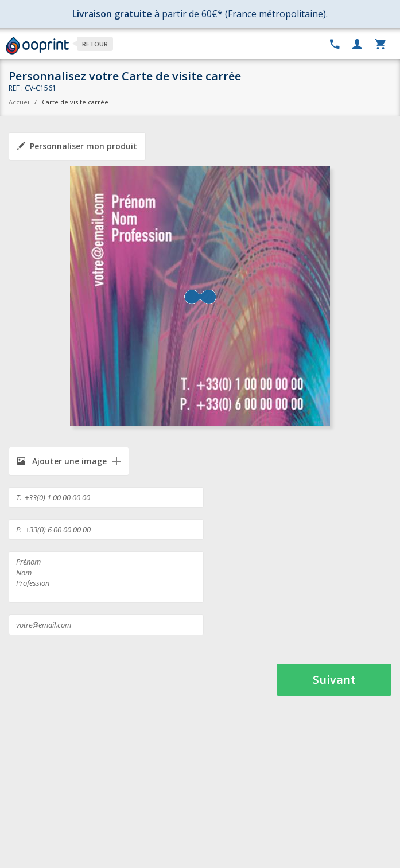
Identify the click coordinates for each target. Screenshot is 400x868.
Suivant (334, 680)
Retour (95, 44)
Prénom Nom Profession (106, 577)
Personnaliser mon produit (77, 146)
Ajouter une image (62, 461)
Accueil (20, 102)
